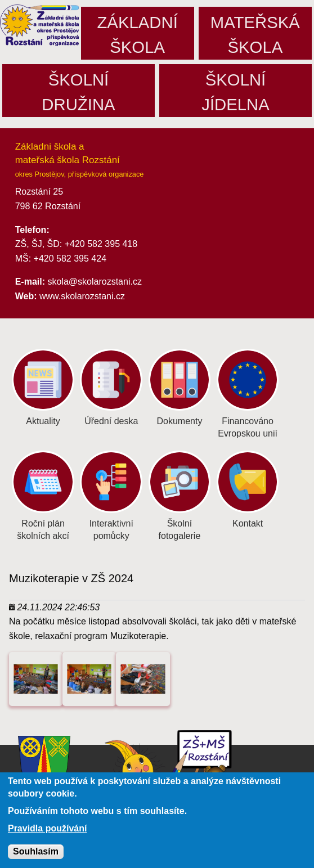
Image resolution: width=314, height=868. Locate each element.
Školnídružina (78, 92)
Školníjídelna (235, 92)
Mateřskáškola (255, 35)
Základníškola (137, 35)
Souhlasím (36, 855)
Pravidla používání (47, 833)
